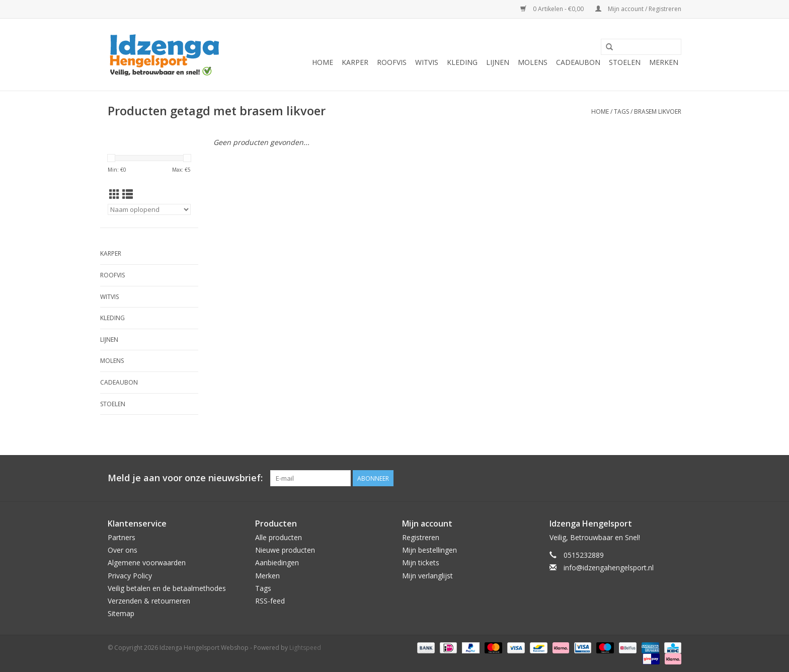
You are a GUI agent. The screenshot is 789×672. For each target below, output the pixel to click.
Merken (664, 62)
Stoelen (625, 62)
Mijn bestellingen (429, 550)
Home (323, 62)
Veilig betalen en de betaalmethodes (167, 588)
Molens (533, 62)
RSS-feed (270, 601)
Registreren (421, 537)
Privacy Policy (130, 576)
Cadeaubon (578, 62)
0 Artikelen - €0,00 (553, 9)
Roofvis (392, 62)
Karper (355, 62)
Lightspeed (305, 648)
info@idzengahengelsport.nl (609, 568)
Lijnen (498, 62)
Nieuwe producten (285, 550)
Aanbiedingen (277, 563)
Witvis (427, 62)
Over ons (123, 550)
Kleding (462, 62)
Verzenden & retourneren (149, 601)
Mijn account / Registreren (638, 9)
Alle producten (279, 537)
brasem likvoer (658, 111)
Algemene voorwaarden (147, 563)
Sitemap (121, 613)
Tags (621, 111)
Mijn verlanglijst (427, 576)
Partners (122, 537)
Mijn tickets (421, 563)
